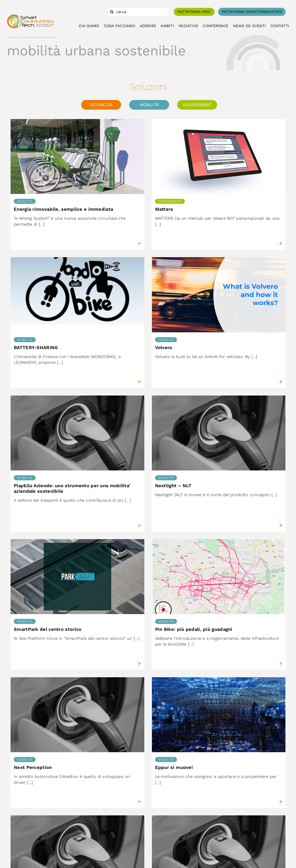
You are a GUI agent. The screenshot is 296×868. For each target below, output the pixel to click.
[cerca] (138, 12)
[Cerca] (112, 12)
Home (11, 37)
